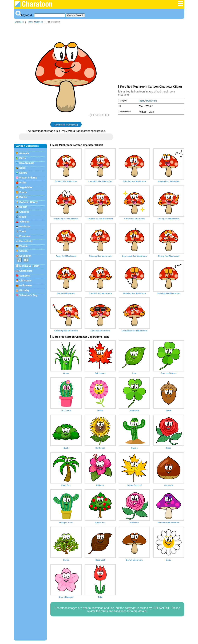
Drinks (23, 197)
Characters (26, 271)
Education (25, 256)
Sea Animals (27, 163)
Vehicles (24, 222)
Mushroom (39, 22)
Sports (23, 207)
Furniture (25, 236)
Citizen (23, 251)
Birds (23, 158)
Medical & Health (29, 266)
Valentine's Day (28, 295)
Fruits (23, 183)
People (23, 246)
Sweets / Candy (29, 202)
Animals (24, 153)
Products (25, 226)
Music (23, 217)
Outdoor (24, 212)
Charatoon (19, 22)
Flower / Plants (28, 178)
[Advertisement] (151, 55)
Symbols (25, 276)
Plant (30, 22)
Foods (23, 192)
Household (26, 241)
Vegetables (26, 187)
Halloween (25, 285)
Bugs (22, 168)
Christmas (25, 281)
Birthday (24, 290)
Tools (23, 231)
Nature (23, 173)
